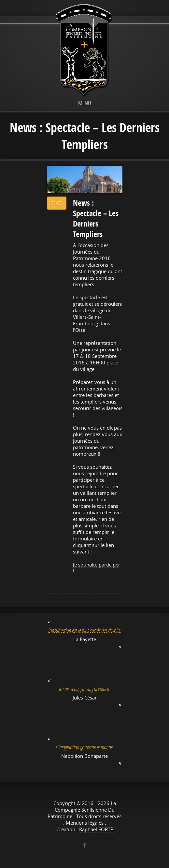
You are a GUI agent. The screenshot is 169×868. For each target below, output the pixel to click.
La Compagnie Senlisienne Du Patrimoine (82, 810)
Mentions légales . (85, 823)
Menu (84, 103)
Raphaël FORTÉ (95, 829)
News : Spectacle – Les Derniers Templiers (96, 218)
